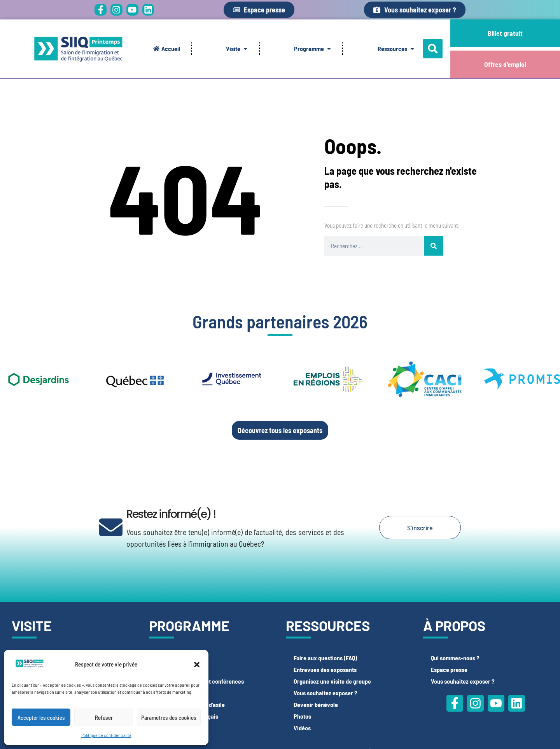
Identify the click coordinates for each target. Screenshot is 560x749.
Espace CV (170, 658)
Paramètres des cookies (169, 717)
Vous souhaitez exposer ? (325, 693)
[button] (197, 665)
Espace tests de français (187, 716)
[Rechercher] (434, 246)
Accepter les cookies (41, 717)
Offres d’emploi (176, 728)
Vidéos (302, 728)
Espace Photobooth (181, 693)
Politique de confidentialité (106, 735)
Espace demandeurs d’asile (191, 704)
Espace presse (449, 669)
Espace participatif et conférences (200, 681)
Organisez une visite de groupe (332, 681)
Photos (302, 716)
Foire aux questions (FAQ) (325, 658)
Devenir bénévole (316, 704)
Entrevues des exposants (325, 669)
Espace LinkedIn (177, 669)
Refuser (104, 717)
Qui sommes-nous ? (455, 658)
